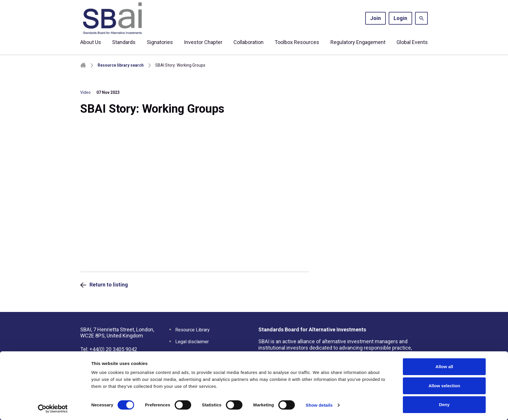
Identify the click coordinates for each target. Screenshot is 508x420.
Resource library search (121, 65)
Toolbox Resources (297, 42)
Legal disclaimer (192, 342)
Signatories (160, 42)
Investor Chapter (203, 42)
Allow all (444, 367)
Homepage (83, 65)
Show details (319, 405)
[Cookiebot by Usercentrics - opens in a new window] (53, 409)
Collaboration (248, 42)
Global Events (412, 42)
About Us (91, 42)
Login (400, 18)
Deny (444, 405)
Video (85, 92)
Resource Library (192, 330)
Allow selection (444, 386)
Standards (124, 42)
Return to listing (109, 285)
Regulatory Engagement (358, 42)
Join (375, 18)
